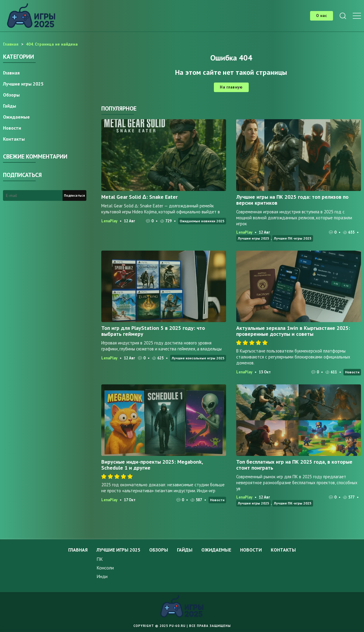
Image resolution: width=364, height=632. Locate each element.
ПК (100, 559)
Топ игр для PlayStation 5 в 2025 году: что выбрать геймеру (153, 331)
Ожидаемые (16, 117)
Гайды (10, 106)
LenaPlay (109, 221)
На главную (231, 87)
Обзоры (11, 95)
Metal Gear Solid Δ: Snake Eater (139, 197)
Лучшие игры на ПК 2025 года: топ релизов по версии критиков (292, 200)
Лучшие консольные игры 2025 (198, 358)
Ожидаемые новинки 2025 (202, 221)
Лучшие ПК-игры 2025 (293, 238)
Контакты (14, 139)
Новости (352, 372)
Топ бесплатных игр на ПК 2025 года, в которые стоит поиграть (294, 465)
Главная (11, 73)
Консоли (105, 568)
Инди (102, 576)
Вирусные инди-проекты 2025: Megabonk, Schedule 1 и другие (152, 465)
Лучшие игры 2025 (253, 238)
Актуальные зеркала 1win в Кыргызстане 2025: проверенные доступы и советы (293, 331)
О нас (322, 16)
